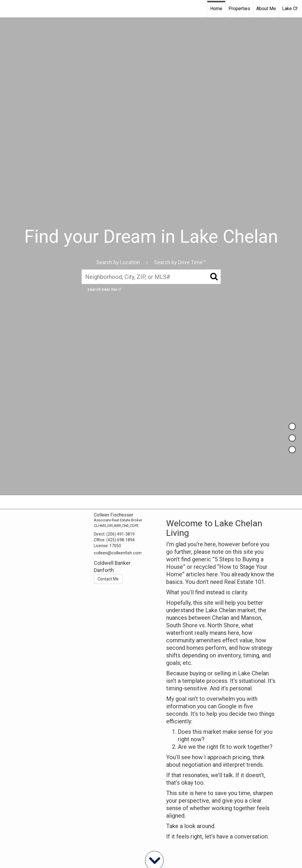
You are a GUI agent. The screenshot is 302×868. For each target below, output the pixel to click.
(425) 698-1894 (120, 540)
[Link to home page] (7, 9)
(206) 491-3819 (120, 534)
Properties (239, 9)
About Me (266, 9)
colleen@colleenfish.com (118, 553)
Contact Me (108, 579)
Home (216, 9)
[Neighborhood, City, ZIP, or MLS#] (151, 277)
